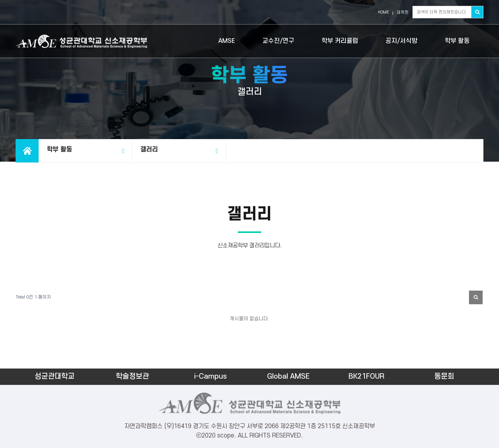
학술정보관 (132, 377)
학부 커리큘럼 (340, 41)
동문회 (444, 377)
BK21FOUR (366, 377)
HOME (383, 12)
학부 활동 (457, 41)
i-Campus (211, 377)
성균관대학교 (55, 377)
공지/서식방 (402, 41)
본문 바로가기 (0, 0)
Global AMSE (288, 377)
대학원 (403, 12)
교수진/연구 (278, 41)
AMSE (227, 41)
